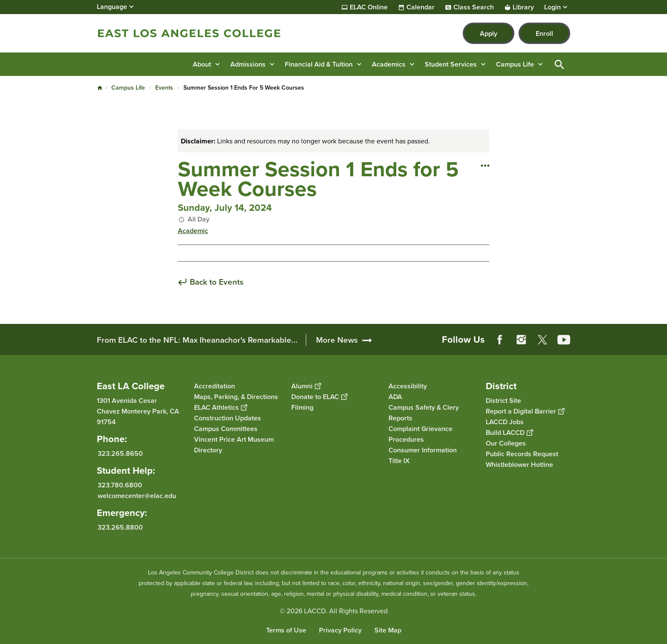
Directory (208, 450)
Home (100, 88)
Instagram (521, 340)
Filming (302, 407)
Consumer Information (423, 450)
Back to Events (217, 282)
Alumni (306, 386)
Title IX (399, 461)
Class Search (474, 7)
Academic (193, 231)
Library (523, 7)
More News (337, 340)
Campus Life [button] (515, 64)
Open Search (560, 64)
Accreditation (215, 386)
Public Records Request (522, 454)
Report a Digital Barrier (525, 411)
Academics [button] (389, 64)
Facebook (500, 340)
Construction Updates (228, 418)
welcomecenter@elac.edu (137, 496)
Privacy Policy (340, 630)
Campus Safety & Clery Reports (424, 413)
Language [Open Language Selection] (112, 7)
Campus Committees (226, 429)
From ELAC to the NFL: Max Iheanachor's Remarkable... (197, 340)
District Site (503, 401)
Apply (489, 34)
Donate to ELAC (319, 397)
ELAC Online (369, 7)
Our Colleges (506, 443)
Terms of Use (286, 630)
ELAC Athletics (220, 407)
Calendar (420, 7)
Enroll (544, 34)
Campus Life (128, 88)
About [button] (202, 64)
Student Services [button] (451, 64)
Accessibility (408, 386)
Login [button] (552, 7)
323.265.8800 (120, 527)
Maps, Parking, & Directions (236, 397)
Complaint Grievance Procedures (420, 434)
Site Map (388, 630)
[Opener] (658, 331)
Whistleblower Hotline (519, 465)
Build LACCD (509, 433)
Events (164, 88)
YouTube (564, 340)
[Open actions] (485, 165)
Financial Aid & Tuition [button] (319, 64)
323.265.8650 (120, 453)
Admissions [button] (248, 64)
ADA (395, 397)
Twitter (542, 340)
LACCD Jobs (505, 422)
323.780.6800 (120, 485)
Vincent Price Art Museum (234, 439)
